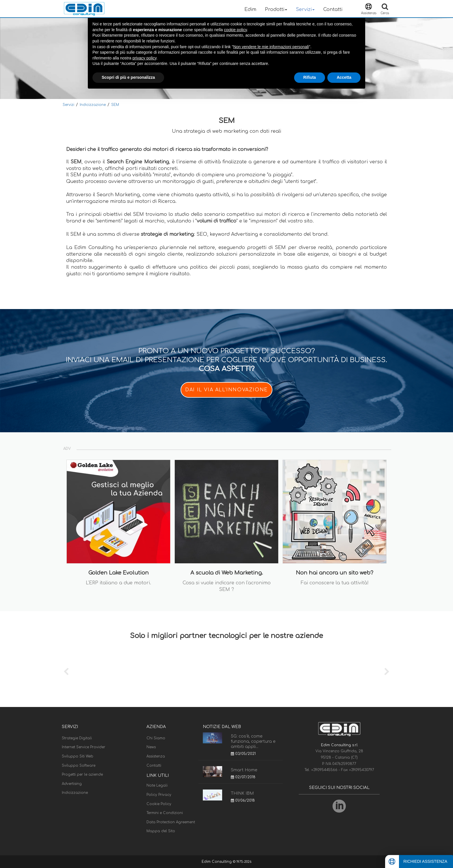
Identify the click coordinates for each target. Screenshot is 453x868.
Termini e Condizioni (165, 813)
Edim (250, 10)
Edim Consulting (217, 862)
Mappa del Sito (161, 831)
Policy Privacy (159, 795)
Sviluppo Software (79, 766)
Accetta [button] (344, 77)
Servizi (68, 105)
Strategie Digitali (77, 738)
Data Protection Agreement (171, 822)
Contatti (333, 10)
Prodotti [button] (276, 10)
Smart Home (244, 770)
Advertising (72, 784)
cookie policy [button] (235, 30)
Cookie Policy (159, 804)
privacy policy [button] (145, 58)
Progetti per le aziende (82, 775)
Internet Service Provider (83, 747)
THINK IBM (242, 793)
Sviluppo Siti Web (78, 756)
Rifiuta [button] (310, 77)
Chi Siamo (156, 738)
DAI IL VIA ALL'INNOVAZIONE (226, 390)
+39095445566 (325, 770)
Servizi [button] (305, 10)
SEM (115, 105)
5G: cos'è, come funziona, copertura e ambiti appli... (253, 741)
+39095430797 (362, 770)
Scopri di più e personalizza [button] (128, 77)
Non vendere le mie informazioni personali (271, 47)
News (151, 747)
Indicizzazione (93, 105)
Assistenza (156, 756)
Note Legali (157, 785)
